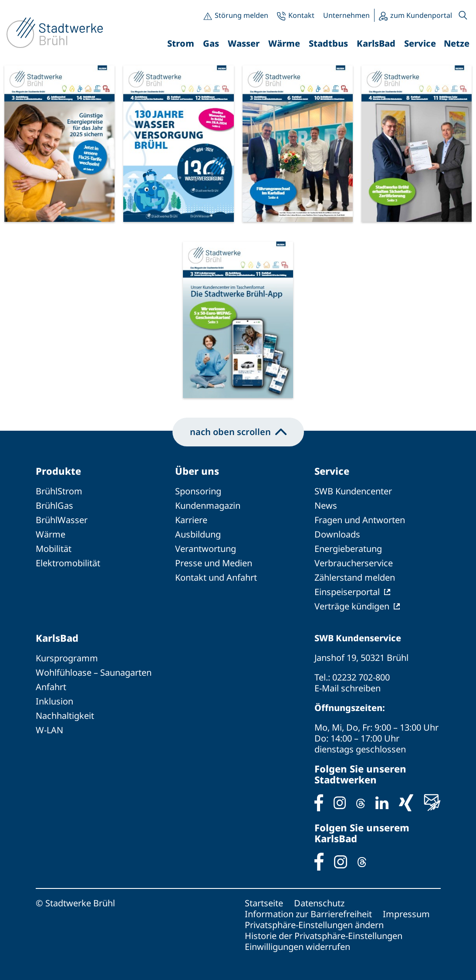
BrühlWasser (62, 520)
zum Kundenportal (421, 15)
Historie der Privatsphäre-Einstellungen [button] (324, 936)
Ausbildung (198, 534)
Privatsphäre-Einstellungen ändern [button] (314, 925)
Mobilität (54, 549)
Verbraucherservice (354, 563)
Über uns (197, 471)
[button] (463, 15)
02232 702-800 (361, 677)
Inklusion (54, 701)
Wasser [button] (244, 43)
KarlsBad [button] (376, 43)
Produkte (58, 471)
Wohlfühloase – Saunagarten (94, 672)
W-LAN (49, 730)
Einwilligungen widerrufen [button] (297, 947)
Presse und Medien (214, 563)
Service (332, 471)
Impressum (406, 914)
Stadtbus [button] (328, 43)
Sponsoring (198, 491)
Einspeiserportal (347, 592)
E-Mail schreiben (348, 688)
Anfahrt (51, 687)
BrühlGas (54, 505)
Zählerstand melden (355, 577)
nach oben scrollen (238, 432)
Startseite (264, 903)
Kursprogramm (67, 658)
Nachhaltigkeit (65, 716)
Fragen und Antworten (360, 520)
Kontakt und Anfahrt (216, 577)
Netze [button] (457, 43)
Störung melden (241, 15)
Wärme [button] (284, 43)
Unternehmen (346, 15)
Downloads (337, 534)
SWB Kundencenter (353, 491)
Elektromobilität (68, 563)
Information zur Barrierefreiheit (308, 914)
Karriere (191, 520)
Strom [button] (181, 43)
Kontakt (301, 15)
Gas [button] (211, 43)
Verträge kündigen (352, 606)
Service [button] (420, 43)
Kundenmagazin (208, 505)
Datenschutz (319, 903)
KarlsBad (57, 638)
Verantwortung (206, 549)
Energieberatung (348, 549)
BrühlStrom (59, 491)
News (326, 505)
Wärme (51, 534)
